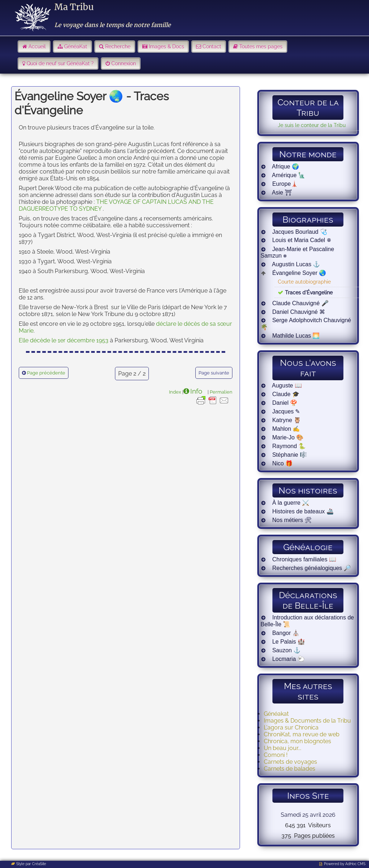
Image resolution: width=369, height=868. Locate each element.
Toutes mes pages (261, 47)
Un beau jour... (283, 748)
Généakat (276, 714)
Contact (212, 47)
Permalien (221, 392)
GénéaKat (76, 47)
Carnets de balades (290, 769)
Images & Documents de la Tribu (307, 721)
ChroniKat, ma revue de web (302, 734)
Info (196, 391)
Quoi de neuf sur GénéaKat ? (60, 63)
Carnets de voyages (290, 762)
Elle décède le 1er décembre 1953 (64, 340)
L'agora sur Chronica (291, 727)
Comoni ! (276, 755)
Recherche (118, 47)
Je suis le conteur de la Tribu (312, 125)
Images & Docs (166, 47)
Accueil (37, 47)
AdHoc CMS (355, 864)
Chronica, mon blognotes (297, 741)
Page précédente (46, 373)
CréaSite (39, 864)
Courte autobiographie (304, 282)
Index (175, 392)
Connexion (124, 63)
